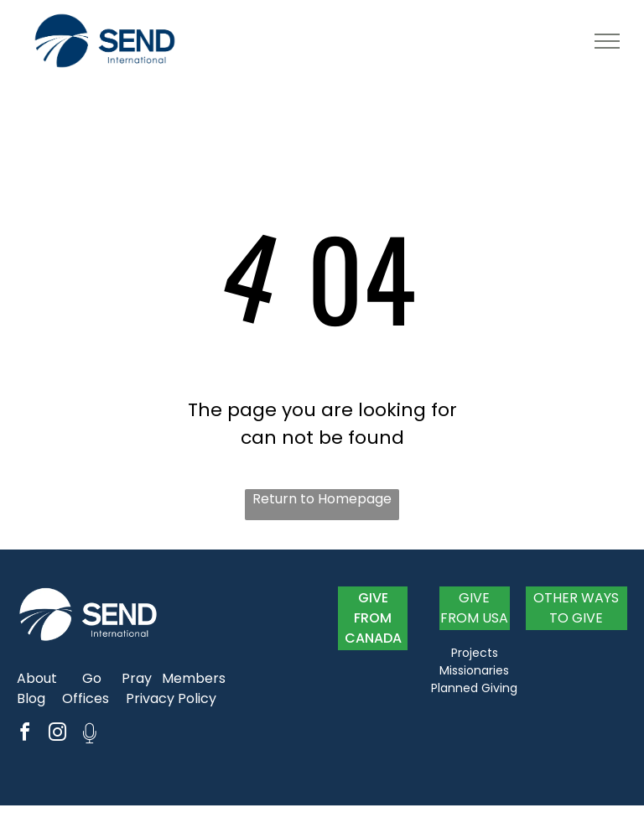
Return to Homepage (322, 499)
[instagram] (57, 735)
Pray (137, 678)
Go (92, 678)
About (37, 678)
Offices (86, 698)
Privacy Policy (171, 698)
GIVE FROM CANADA (373, 618)
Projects (475, 653)
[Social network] (90, 735)
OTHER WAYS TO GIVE (576, 608)
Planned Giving (474, 688)
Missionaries (474, 670)
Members (194, 678)
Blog (31, 698)
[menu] (607, 41)
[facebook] (24, 735)
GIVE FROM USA (474, 608)
